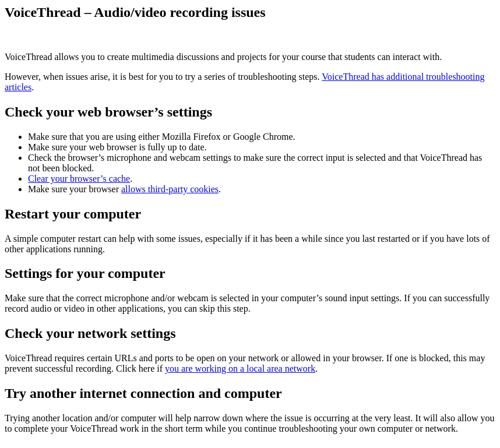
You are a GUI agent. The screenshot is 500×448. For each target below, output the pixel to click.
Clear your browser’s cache (79, 179)
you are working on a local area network (240, 368)
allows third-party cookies (170, 189)
